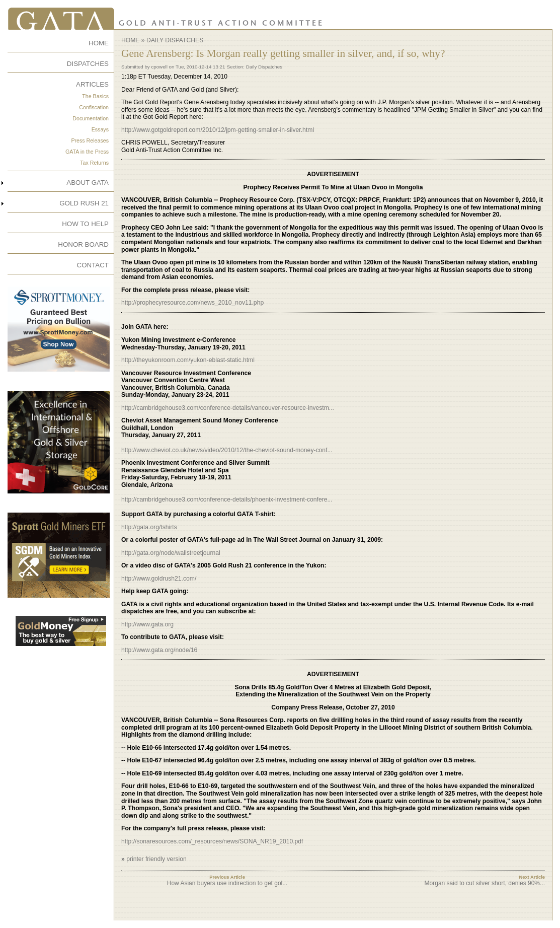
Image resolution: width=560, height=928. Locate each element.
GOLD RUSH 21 (84, 203)
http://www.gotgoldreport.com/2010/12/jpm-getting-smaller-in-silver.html (218, 130)
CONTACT (93, 265)
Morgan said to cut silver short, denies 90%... (485, 883)
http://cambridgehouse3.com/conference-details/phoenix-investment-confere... (227, 499)
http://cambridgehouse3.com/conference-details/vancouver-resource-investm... (228, 408)
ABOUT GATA (88, 183)
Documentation (91, 118)
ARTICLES (92, 84)
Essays (100, 129)
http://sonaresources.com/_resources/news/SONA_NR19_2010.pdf (212, 841)
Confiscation (94, 107)
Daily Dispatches (175, 40)
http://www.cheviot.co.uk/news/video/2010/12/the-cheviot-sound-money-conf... (227, 450)
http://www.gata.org (147, 624)
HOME (99, 43)
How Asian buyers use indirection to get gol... (227, 883)
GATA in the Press (87, 152)
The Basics (95, 96)
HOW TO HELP (85, 224)
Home (130, 40)
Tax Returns (94, 163)
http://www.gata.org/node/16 (159, 650)
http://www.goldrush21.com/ (159, 579)
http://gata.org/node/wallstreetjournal (171, 553)
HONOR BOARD (83, 244)
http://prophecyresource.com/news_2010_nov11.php (192, 303)
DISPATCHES (88, 64)
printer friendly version (156, 859)
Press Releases (90, 140)
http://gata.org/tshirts (149, 527)
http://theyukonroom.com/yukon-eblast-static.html (188, 360)
